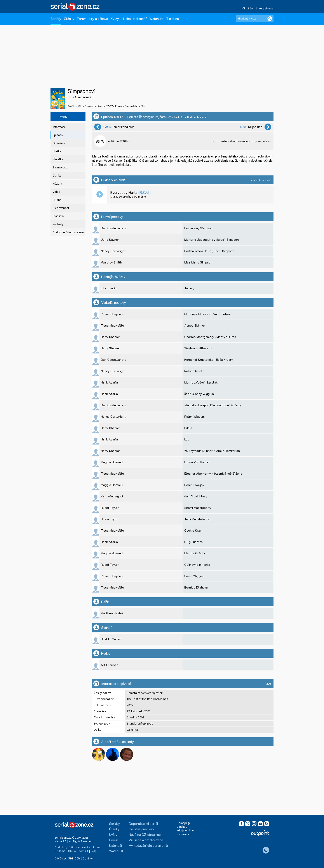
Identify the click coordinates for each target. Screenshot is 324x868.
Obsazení (59, 143)
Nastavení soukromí (88, 847)
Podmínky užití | (65, 847)
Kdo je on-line (185, 830)
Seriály (56, 19)
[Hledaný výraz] (255, 19)
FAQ (94, 851)
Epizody (58, 135)
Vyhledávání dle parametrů (148, 845)
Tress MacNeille (112, 325)
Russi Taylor (110, 508)
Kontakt (83, 851)
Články (69, 19)
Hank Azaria (109, 382)
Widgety (58, 224)
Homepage (184, 823)
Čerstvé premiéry (141, 829)
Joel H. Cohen (111, 639)
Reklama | (61, 851)
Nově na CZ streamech (146, 834)
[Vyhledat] (270, 19)
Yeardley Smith (111, 262)
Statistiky (58, 216)
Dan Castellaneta (114, 228)
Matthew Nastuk (112, 613)
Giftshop (182, 827)
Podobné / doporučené (68, 232)
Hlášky (57, 151)
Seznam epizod (94, 106)
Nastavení (183, 834)
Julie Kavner (110, 240)
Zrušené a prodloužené (146, 840)
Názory (57, 184)
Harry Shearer (110, 337)
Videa (56, 192)
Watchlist (156, 19)
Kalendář (140, 19)
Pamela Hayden (112, 314)
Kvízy (115, 19)
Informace (59, 127)
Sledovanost (61, 208)
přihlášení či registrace (257, 8)
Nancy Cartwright (113, 251)
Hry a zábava (98, 19)
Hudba (126, 19)
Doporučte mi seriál (144, 823)
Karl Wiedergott (112, 496)
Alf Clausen (110, 665)
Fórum (82, 19)
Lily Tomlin (109, 288)
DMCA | (73, 851)
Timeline (172, 19)
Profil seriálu (75, 106)
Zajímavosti (60, 167)
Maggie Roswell (112, 462)
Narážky (58, 159)
